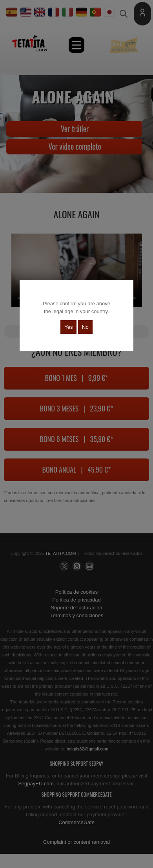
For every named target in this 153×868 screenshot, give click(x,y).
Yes (68, 327)
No (85, 327)
